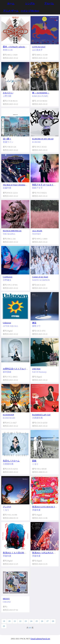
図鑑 (34, 461)
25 (37, 621)
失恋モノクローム (11, 461)
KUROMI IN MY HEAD (43, 139)
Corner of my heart (40, 277)
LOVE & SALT (39, 47)
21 (15, 621)
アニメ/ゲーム (11, 11)
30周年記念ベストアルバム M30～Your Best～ (24, 369)
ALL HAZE (37, 231)
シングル (30, 4)
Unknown (7, 323)
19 (4, 621)
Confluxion (8, 277)
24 (31, 621)
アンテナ (7, 507)
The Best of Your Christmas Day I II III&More (22, 185)
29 (4, 626)
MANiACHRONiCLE (12, 231)
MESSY (6, 599)
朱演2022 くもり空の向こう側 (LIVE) (20, 553)
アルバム (49, 4)
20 (10, 621)
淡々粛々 (7, 139)
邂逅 (34, 323)
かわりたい (8, 93)
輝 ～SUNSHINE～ (41, 93)
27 (48, 621)
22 (20, 621)
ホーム (11, 4)
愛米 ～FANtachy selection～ (16, 47)
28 (53, 621)
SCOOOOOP (8, 415)
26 (42, 621)
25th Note (36, 369)
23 (26, 621)
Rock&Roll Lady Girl (41, 415)
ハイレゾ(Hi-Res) (30, 11)
